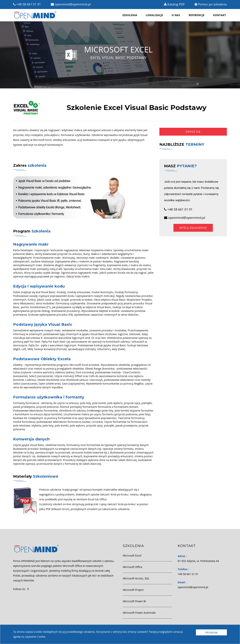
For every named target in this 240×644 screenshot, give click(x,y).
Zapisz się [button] (193, 132)
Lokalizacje (154, 15)
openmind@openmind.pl (71, 4)
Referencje (196, 15)
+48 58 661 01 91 (27, 4)
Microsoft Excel (132, 555)
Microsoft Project (133, 590)
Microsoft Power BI (134, 601)
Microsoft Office (133, 567)
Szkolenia (130, 15)
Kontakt (220, 15)
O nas (176, 15)
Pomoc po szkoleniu (211, 4)
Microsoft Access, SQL (136, 578)
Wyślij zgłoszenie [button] (193, 228)
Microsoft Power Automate (139, 613)
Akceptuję (211, 632)
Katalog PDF (174, 4)
